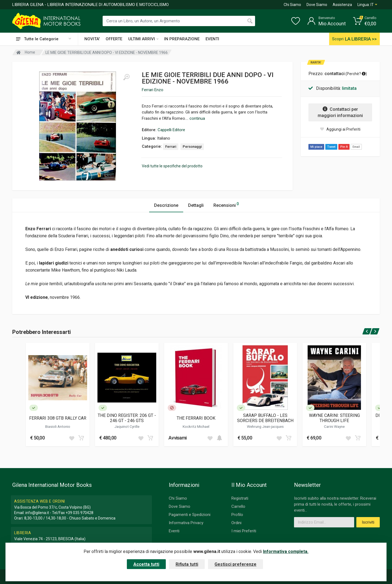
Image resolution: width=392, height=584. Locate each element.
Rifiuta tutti (187, 564)
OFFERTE (114, 39)
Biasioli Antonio (58, 426)
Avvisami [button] (177, 438)
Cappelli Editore (171, 130)
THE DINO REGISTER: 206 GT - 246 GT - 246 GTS (127, 418)
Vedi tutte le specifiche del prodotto (172, 166)
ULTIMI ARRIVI (143, 39)
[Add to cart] (81, 438)
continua (197, 118)
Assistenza (342, 5)
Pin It (344, 147)
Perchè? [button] (356, 74)
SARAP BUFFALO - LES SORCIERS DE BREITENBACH (265, 418)
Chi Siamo (292, 5)
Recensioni (226, 205)
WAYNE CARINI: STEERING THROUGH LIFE (334, 418)
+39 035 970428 (79, 513)
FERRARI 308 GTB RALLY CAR (58, 418)
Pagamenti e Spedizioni (190, 515)
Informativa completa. (286, 551)
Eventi (174, 531)
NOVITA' (92, 39)
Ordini (236, 523)
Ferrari (171, 147)
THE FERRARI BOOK (196, 418)
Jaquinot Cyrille (127, 426)
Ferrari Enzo (153, 90)
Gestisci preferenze (235, 564)
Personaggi (192, 147)
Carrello (238, 506)
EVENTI (212, 39)
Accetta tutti (146, 564)
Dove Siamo (317, 5)
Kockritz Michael (196, 426)
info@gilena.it (37, 513)
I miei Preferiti (244, 531)
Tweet (331, 147)
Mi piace (316, 147)
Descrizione (166, 205)
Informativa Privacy (186, 523)
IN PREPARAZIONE (182, 39)
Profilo (237, 515)
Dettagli (196, 205)
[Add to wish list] (72, 438)
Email (356, 147)
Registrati (240, 498)
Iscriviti (368, 522)
